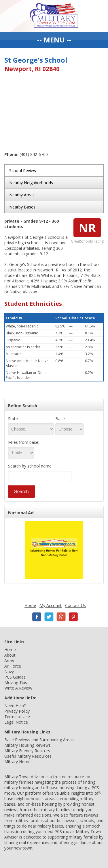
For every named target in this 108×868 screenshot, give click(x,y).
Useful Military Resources (28, 756)
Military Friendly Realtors (27, 751)
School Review (23, 171)
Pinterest (73, 617)
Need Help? (15, 706)
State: (13, 419)
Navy (9, 672)
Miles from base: (24, 442)
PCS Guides (15, 677)
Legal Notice (16, 722)
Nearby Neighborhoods (31, 183)
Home (30, 605)
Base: (60, 419)
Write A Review (18, 688)
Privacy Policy (17, 711)
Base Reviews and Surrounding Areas (39, 740)
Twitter (49, 617)
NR (87, 228)
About (10, 655)
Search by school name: (30, 466)
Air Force (13, 666)
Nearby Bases (22, 207)
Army (9, 661)
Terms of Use (17, 717)
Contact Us (75, 605)
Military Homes (18, 762)
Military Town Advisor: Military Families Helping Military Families (54, 16)
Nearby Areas (22, 195)
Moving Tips (16, 682)
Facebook (37, 617)
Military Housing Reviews (28, 745)
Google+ (61, 617)
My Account (51, 605)
